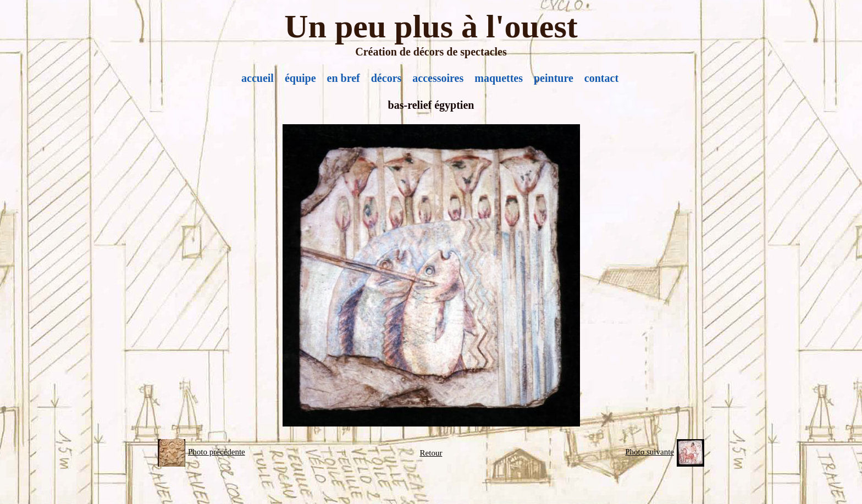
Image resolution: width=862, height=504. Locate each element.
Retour (431, 453)
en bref (344, 78)
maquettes (499, 78)
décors (386, 78)
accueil (258, 78)
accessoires (438, 78)
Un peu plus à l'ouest (431, 26)
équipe (300, 78)
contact (601, 78)
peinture (554, 78)
